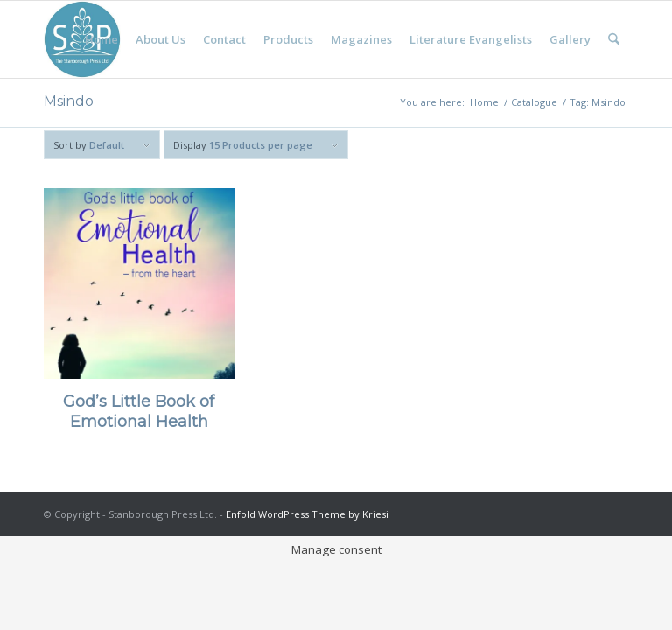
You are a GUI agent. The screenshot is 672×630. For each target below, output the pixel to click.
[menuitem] (101, 39)
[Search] (614, 39)
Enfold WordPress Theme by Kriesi (307, 514)
